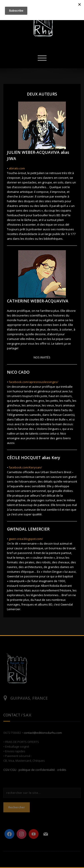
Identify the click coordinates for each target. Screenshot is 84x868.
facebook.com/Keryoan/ (25, 467)
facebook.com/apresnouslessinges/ (33, 382)
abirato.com (17, 168)
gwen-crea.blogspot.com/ (26, 539)
